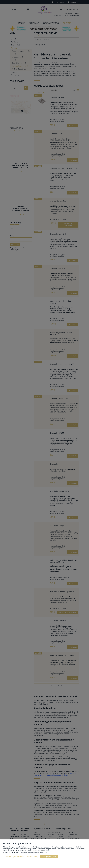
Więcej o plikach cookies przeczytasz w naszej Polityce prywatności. (26, 852)
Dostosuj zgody (33, 857)
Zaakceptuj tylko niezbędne (14, 857)
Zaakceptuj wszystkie (49, 857)
